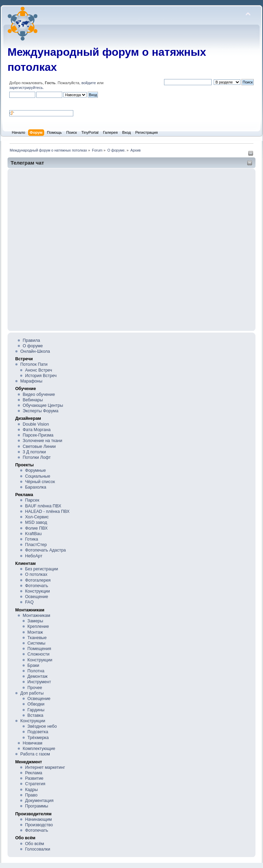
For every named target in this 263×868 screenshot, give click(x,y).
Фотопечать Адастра (45, 550)
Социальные (38, 476)
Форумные (35, 470)
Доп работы (32, 693)
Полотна (36, 671)
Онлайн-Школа (35, 351)
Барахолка (36, 487)
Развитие (34, 778)
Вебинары (33, 400)
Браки (33, 665)
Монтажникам (36, 616)
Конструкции (37, 591)
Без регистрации (41, 569)
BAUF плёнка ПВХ (43, 506)
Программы (36, 806)
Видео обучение (39, 394)
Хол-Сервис (37, 517)
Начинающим (38, 819)
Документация (39, 801)
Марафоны (31, 381)
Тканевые (37, 638)
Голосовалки (37, 849)
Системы (36, 643)
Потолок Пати (34, 364)
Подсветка (38, 732)
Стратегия (35, 784)
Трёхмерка (38, 738)
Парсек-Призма (38, 435)
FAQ (29, 602)
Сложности (38, 654)
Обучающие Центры (43, 405)
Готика (32, 539)
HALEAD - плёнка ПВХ (47, 511)
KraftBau (33, 534)
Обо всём (34, 844)
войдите (89, 83)
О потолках (36, 574)
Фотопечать (36, 586)
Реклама (34, 773)
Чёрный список (40, 482)
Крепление (38, 626)
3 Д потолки (34, 452)
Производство (39, 825)
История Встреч (41, 376)
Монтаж (35, 632)
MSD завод (36, 522)
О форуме (33, 346)
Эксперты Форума (40, 411)
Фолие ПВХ (36, 528)
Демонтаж (37, 676)
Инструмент (39, 682)
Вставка (35, 715)
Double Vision (36, 424)
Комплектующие (39, 749)
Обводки (36, 704)
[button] (12, 103)
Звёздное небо (42, 726)
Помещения (39, 649)
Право (31, 795)
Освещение (36, 597)
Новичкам (32, 743)
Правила (31, 340)
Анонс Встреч (39, 370)
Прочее (35, 688)
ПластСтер (36, 545)
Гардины (36, 710)
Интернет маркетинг (45, 767)
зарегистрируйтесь (26, 88)
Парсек (32, 500)
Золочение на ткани (42, 441)
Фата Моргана (37, 430)
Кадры (31, 790)
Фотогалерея (38, 580)
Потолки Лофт (37, 457)
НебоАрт (34, 556)
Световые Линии (39, 446)
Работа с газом (35, 754)
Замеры (35, 621)
